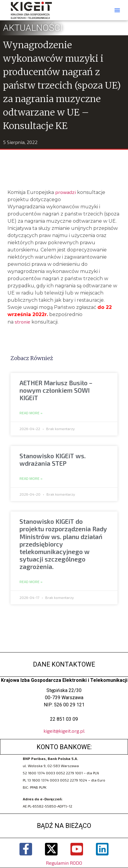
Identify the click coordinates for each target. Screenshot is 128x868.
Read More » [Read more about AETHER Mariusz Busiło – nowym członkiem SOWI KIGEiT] (31, 413)
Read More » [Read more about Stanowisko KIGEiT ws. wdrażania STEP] (31, 479)
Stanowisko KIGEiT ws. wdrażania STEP (53, 459)
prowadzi (65, 192)
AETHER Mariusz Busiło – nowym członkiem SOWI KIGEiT (56, 390)
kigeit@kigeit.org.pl (64, 731)
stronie (22, 322)
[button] (117, 10)
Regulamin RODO (64, 863)
